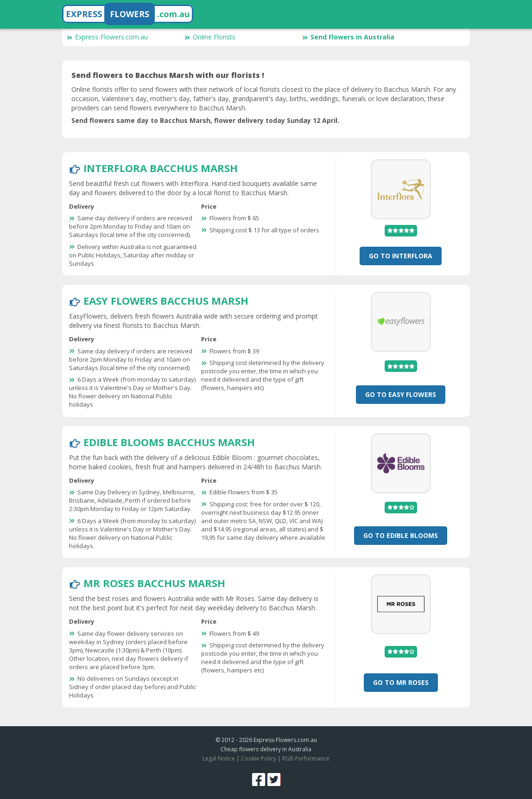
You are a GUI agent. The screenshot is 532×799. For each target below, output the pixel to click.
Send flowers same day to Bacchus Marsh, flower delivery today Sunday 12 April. (205, 120)
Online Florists (210, 37)
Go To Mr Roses (401, 682)
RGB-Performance (306, 758)
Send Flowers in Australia (348, 37)
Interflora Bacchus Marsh (161, 168)
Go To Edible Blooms (401, 535)
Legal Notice (219, 758)
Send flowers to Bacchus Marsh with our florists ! (168, 75)
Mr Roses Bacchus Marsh (154, 583)
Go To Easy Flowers (401, 394)
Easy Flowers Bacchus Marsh (166, 300)
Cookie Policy (259, 758)
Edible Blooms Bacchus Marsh (169, 442)
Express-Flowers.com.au (107, 37)
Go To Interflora (401, 256)
